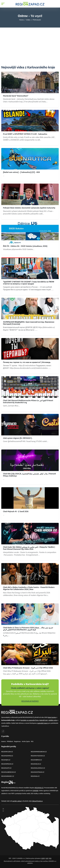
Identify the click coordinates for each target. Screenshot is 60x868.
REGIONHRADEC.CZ (8, 776)
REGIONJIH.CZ (6, 760)
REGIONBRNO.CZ (36, 760)
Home (21, 20)
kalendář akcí (44, 720)
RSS (32, 741)
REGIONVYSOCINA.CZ (38, 756)
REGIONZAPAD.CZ (7, 756)
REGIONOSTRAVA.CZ (38, 772)
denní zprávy (52, 717)
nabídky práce (53, 720)
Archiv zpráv (26, 741)
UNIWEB (35, 791)
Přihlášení (10, 741)
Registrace (17, 741)
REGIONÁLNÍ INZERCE (30, 701)
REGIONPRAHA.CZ (7, 764)
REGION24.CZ (35, 776)
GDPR (43, 858)
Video (28, 20)
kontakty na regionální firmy (30, 720)
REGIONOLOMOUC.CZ (38, 768)
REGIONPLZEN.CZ (7, 752)
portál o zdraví (17, 801)
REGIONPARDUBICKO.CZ (39, 752)
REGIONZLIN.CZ (36, 764)
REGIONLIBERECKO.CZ (9, 772)
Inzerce (4, 741)
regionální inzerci (43, 723)
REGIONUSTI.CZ (6, 768)
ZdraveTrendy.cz (37, 801)
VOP (47, 858)
